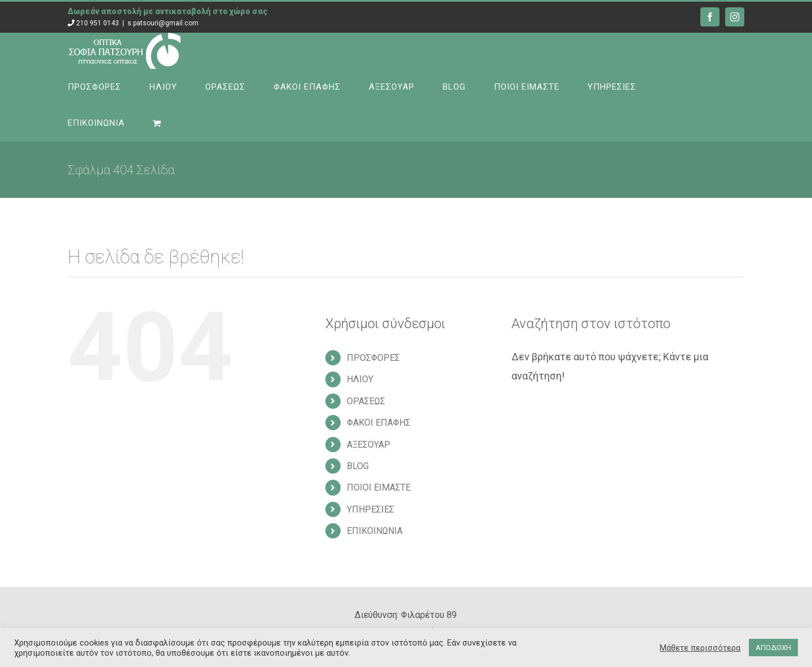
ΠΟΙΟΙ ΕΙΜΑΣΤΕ (379, 487)
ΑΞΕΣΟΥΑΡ (369, 445)
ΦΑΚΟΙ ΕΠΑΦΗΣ (379, 423)
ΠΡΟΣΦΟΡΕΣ (373, 358)
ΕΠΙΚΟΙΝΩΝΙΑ (375, 531)
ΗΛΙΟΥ (360, 379)
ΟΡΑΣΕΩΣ (366, 401)
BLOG (358, 466)
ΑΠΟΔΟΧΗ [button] (773, 648)
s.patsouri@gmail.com (163, 23)
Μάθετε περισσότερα (700, 648)
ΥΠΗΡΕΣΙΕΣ (370, 509)
